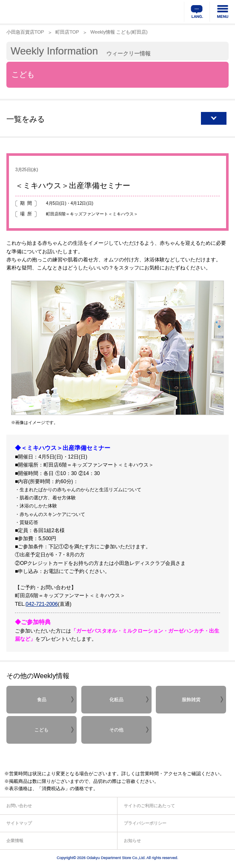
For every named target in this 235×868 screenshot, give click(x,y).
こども (42, 730)
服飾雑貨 (191, 699)
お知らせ (132, 841)
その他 (116, 730)
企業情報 (15, 841)
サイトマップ (19, 823)
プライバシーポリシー (145, 823)
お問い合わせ (19, 806)
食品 (42, 699)
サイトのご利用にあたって (149, 806)
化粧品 (116, 699)
